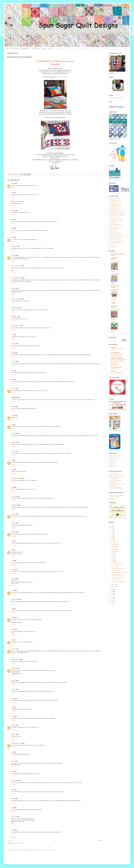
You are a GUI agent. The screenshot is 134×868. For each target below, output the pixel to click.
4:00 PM (13, 685)
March (113, 562)
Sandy (13, 808)
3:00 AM (13, 375)
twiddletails (113, 322)
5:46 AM (13, 393)
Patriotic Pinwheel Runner (116, 225)
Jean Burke (14, 514)
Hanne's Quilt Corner (116, 310)
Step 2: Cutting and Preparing (117, 476)
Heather (13, 761)
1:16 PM (13, 644)
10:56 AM (13, 767)
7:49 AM (13, 465)
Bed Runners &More (62, 77)
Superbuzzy (113, 465)
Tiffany (13, 629)
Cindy (13, 561)
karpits (13, 716)
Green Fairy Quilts (115, 286)
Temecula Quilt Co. (115, 262)
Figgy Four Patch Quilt (115, 217)
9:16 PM (13, 251)
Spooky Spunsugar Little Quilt (117, 238)
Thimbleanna (114, 306)
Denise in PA (14, 496)
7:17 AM (13, 447)
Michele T (14, 680)
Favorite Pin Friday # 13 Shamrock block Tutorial (118, 575)
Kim (12, 193)
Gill (12, 550)
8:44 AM (13, 482)
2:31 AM (13, 366)
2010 (112, 591)
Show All (125, 333)
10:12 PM (13, 321)
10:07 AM (13, 536)
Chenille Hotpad (114, 208)
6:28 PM (13, 729)
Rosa (12, 469)
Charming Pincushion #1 (116, 206)
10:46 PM (13, 348)
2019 (112, 525)
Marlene (13, 353)
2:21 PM (13, 676)
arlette (13, 487)
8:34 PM (13, 188)
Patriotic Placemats (114, 227)
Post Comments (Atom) (18, 843)
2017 (112, 530)
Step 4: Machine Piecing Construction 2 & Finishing (116, 488)
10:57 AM (13, 574)
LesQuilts (13, 579)
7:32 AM (13, 455)
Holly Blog (113, 371)
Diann (13, 790)
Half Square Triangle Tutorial (117, 219)
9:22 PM (13, 261)
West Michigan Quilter (16, 478)
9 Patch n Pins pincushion (116, 199)
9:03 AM (13, 491)
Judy (12, 380)
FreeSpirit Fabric (114, 365)
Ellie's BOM (113, 463)
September (114, 549)
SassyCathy (14, 817)
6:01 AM (13, 411)
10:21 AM (13, 556)
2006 (112, 600)
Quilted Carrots (114, 230)
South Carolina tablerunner (116, 236)
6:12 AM (13, 420)
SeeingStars (14, 442)
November (114, 545)
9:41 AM (13, 518)
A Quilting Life (114, 258)
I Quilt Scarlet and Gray (17, 743)
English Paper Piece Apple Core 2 (117, 214)
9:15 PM (13, 242)
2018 (112, 527)
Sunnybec (14, 362)
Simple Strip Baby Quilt (116, 234)
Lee (12, 425)
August (114, 551)
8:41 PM (13, 197)
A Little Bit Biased (115, 274)
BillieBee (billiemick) (16, 659)
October (114, 547)
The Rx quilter (15, 781)
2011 (112, 589)
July (113, 553)
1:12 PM (13, 635)
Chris (12, 228)
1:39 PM (13, 655)
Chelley (13, 184)
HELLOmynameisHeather (116, 358)
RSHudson (14, 532)
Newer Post (10, 840)
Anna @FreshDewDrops (17, 278)
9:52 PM (13, 312)
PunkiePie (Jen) (15, 505)
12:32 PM (13, 604)
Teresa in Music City (16, 326)
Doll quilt (112, 498)
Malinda (13, 799)
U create (113, 302)
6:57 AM (13, 438)
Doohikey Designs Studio (116, 367)
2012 (112, 541)
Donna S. (13, 734)
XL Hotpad (113, 245)
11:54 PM (13, 357)
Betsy (12, 219)
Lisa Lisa (13, 211)
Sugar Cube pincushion (115, 239)
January (114, 586)
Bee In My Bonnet (115, 290)
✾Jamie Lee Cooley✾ (16, 202)
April (113, 560)
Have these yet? (115, 566)
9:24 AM (13, 803)
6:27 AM (13, 429)
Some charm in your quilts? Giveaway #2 (118, 579)
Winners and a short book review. (119, 573)
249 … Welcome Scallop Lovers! (117, 373)
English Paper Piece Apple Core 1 (117, 212)
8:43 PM (13, 206)
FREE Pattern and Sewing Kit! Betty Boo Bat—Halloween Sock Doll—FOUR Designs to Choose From (118, 361)
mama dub (14, 255)
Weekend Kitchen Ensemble (116, 241)
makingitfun (113, 347)
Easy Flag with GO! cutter (116, 210)
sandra (13, 772)
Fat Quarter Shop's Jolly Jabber (118, 254)
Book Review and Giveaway (118, 582)
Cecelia (13, 830)
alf (12, 460)
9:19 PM (13, 738)
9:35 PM (13, 747)
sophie (13, 752)
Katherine (13, 689)
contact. (50, 48)
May (113, 558)
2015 (112, 534)
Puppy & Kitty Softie (115, 228)
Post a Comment (13, 837)
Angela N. (14, 288)
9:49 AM (13, 527)
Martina (13, 407)
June (113, 556)
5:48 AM (13, 402)
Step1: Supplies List (114, 474)
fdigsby (13, 617)
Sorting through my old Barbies (118, 568)
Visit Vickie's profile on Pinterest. (116, 98)
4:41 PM (13, 703)
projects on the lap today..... (118, 564)
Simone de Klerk (15, 599)
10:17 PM (13, 339)
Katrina (13, 415)
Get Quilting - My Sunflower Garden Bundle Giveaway (117, 355)
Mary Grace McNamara (17, 266)
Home (7, 48)
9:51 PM (13, 303)
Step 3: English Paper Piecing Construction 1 (117, 478)
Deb (12, 640)
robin (12, 335)
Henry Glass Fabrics (115, 353)
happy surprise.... (115, 571)
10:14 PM (13, 330)
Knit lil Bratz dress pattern (116, 221)
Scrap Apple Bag (114, 232)
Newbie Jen (14, 344)
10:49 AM (13, 565)
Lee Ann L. (14, 649)
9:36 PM (13, 294)
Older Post (101, 840)
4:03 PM (13, 693)
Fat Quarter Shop (114, 460)
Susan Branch (113, 467)
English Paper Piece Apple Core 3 (117, 215)
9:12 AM (13, 500)
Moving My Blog (114, 369)
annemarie (14, 725)
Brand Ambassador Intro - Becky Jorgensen (117, 349)
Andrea (13, 570)
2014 (112, 536)
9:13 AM (13, 509)
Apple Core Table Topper (116, 201)
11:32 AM (13, 595)
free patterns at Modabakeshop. (21, 48)
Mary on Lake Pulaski (16, 299)
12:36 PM (13, 613)
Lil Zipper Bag (113, 223)
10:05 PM (13, 834)
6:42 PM (13, 825)
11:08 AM (13, 586)
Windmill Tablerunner (115, 243)
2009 (112, 594)
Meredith (13, 523)
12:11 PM (13, 776)
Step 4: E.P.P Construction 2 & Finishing (117, 485)
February (114, 584)
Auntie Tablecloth (114, 203)
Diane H (13, 451)
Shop (44, 48)
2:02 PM (13, 664)
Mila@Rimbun (14, 317)
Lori (12, 541)
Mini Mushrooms (114, 458)
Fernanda (13, 389)
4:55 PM (13, 711)
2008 (112, 596)
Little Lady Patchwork (115, 456)
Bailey (13, 237)
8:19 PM (13, 794)
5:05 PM (13, 720)
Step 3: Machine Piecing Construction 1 (116, 481)
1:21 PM (13, 812)
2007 (112, 598)
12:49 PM (13, 625)
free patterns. (36, 48)
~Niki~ (13, 371)
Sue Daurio (14, 433)
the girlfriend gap (15, 308)
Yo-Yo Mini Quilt (114, 247)
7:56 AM (13, 473)
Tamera (13, 698)
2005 (112, 602)
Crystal (13, 591)
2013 (112, 538)
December (114, 543)
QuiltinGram (14, 668)
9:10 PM (13, 224)
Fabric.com (113, 461)
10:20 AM (13, 545)
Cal (12, 609)
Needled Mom (14, 246)
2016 (112, 532)
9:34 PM (13, 273)
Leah (12, 707)
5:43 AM (13, 384)
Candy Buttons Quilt (115, 204)
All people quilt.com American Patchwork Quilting (117, 496)
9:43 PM (13, 756)
